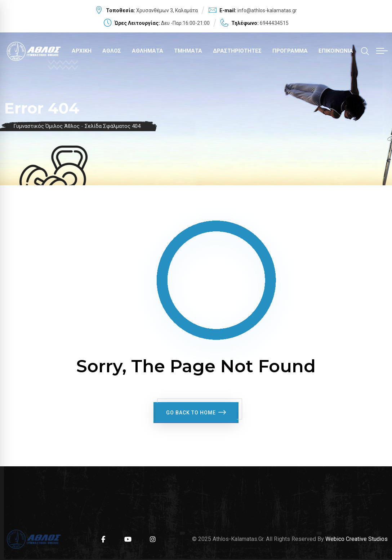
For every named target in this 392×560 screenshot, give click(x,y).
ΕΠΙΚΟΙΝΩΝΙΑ (336, 51)
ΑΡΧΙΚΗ (82, 51)
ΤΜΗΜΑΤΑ (188, 51)
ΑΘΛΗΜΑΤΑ (148, 51)
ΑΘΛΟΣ (112, 51)
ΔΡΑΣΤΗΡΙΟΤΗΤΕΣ (237, 51)
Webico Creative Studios (357, 537)
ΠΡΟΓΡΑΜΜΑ (290, 51)
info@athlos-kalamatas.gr (267, 10)
